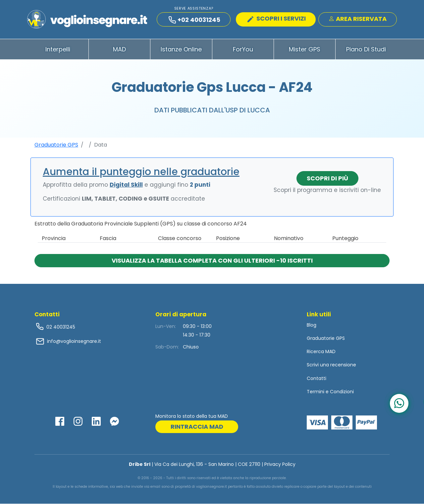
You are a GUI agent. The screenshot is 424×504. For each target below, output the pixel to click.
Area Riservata (358, 19)
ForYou (243, 49)
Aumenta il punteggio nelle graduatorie (141, 172)
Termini (316, 392)
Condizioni (342, 392)
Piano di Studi (366, 49)
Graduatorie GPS (56, 145)
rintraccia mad (197, 427)
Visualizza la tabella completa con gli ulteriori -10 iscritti (212, 260)
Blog (312, 325)
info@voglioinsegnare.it (74, 341)
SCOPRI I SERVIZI (277, 18)
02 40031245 (60, 327)
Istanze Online (181, 49)
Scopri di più (327, 178)
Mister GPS (305, 49)
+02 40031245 (194, 20)
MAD (119, 49)
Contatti (317, 378)
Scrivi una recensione (331, 365)
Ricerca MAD (321, 352)
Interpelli (58, 49)
